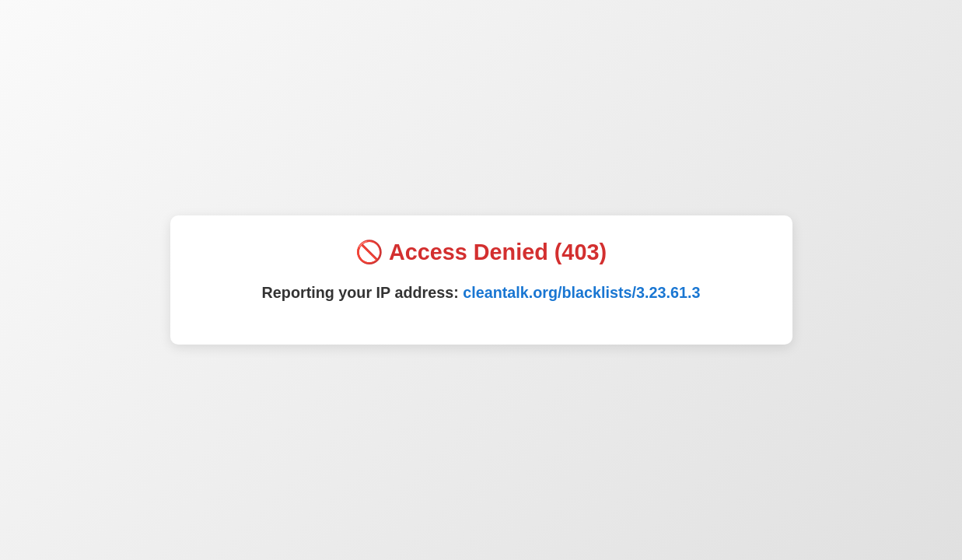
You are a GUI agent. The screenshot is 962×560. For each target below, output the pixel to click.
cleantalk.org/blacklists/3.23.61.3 (581, 292)
